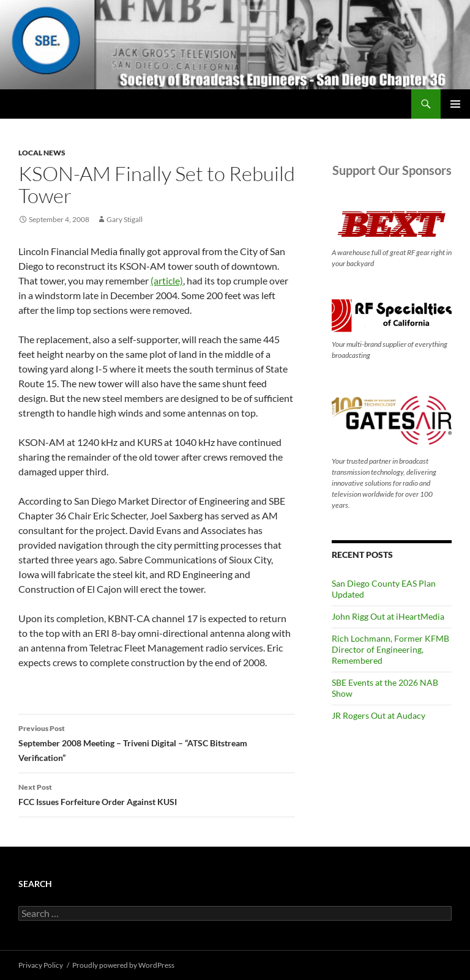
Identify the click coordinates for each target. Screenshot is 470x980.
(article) (167, 280)
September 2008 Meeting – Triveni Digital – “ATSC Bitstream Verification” (157, 742)
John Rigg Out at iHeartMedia (388, 616)
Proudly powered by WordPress (123, 965)
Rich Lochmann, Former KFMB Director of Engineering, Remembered (390, 649)
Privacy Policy (41, 965)
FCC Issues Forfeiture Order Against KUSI (157, 793)
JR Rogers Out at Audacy (379, 715)
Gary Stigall (125, 219)
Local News (42, 153)
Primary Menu (455, 104)
